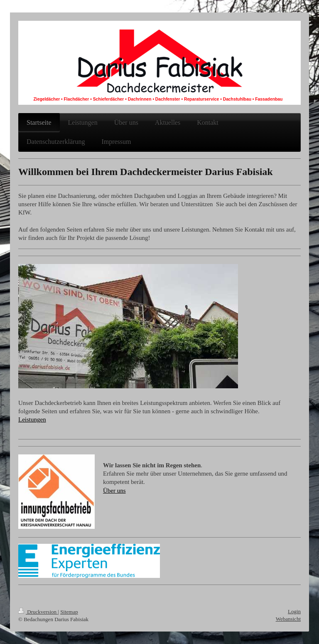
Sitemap (69, 612)
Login (294, 611)
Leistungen (32, 419)
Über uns (114, 491)
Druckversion (38, 612)
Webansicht (288, 619)
